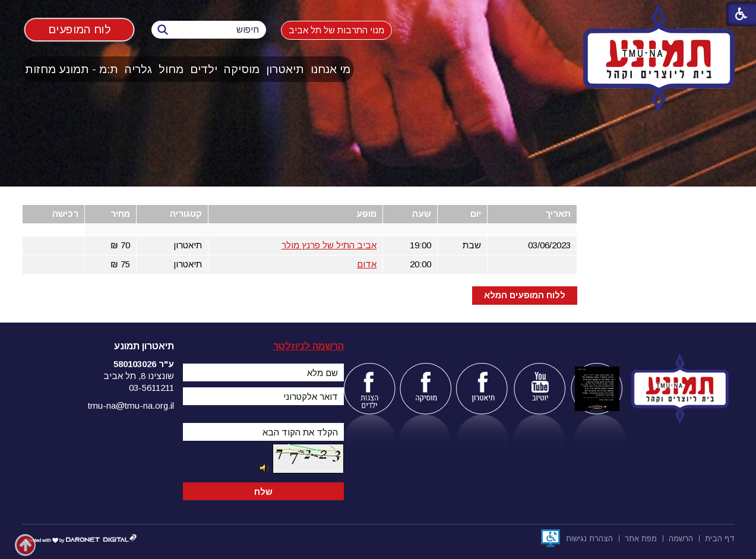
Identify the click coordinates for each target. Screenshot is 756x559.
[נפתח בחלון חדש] (551, 538)
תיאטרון (285, 69)
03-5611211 (151, 388)
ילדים (204, 69)
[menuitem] (331, 69)
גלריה (138, 69)
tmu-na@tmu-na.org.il (131, 405)
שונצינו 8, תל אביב (139, 376)
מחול (171, 69)
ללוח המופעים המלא (525, 295)
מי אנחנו (330, 69)
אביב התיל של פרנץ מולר (329, 245)
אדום (367, 264)
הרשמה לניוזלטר (309, 346)
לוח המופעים (79, 29)
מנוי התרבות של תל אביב (336, 30)
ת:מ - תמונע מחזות (72, 69)
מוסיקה (242, 69)
